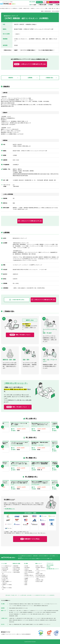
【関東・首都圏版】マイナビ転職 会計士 (7, 582)
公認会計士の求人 (26, 8)
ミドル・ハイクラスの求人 (45, 604)
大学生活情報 (49, 611)
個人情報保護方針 (27, 634)
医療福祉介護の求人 (45, 606)
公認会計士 (27, 569)
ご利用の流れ (5, 571)
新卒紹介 (28, 618)
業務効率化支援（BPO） (18, 624)
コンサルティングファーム (29, 577)
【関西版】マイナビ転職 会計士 (7, 585)
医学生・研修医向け (28, 604)
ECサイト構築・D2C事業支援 (45, 612)
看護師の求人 (20, 620)
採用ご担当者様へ (33, 2)
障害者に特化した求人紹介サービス (23, 606)
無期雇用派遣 (42, 620)
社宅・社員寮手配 (40, 624)
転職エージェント (33, 618)
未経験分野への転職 (40, 580)
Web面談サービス (5, 580)
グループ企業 (21, 634)
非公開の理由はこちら (10, 509)
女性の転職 (29, 595)
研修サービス (11, 624)
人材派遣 (11, 618)
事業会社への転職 (39, 574)
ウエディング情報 (19, 612)
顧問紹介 (11, 620)
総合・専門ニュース (20, 611)
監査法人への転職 (39, 566)
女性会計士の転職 (39, 581)
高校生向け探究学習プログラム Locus (22, 608)
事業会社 (26, 580)
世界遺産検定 (25, 612)
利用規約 (48, 567)
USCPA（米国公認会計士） (30, 572)
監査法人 (26, 574)
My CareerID (11, 614)
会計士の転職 (46, 618)
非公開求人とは (5, 575)
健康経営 (28, 624)
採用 (18, 634)
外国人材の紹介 (12, 622)
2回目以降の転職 (5, 569)
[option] (40, 427)
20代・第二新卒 (24, 618)
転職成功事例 (16, 566)
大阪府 (26, 583)
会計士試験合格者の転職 (40, 575)
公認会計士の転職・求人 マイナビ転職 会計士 (9, 8)
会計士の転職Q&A (17, 567)
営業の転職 (8, 595)
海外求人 (39, 604)
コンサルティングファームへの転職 (41, 571)
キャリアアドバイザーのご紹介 (7, 573)
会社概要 (3, 634)
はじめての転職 (5, 567)
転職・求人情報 (34, 604)
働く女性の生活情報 (55, 611)
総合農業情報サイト (31, 612)
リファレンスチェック (47, 624)
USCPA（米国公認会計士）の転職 (41, 578)
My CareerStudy (53, 612)
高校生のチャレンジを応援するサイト (30, 611)
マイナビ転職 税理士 (51, 595)
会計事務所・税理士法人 (29, 575)
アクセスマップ (50, 563)
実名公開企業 (27, 567)
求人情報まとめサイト (13, 611)
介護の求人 (47, 620)
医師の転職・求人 (32, 620)
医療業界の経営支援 (53, 620)
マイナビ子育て (37, 612)
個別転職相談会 (5, 577)
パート (55, 604)
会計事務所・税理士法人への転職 (41, 568)
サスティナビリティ (13, 634)
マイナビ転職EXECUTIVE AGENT (39, 595)
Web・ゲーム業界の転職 (17, 618)
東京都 (26, 581)
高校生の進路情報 (12, 608)
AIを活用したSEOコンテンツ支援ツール (44, 614)
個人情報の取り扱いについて (53, 569)
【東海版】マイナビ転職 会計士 (7, 588)
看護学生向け (22, 604)
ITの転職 (13, 595)
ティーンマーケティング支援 (41, 611)
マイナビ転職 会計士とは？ (7, 566)
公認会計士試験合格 (28, 571)
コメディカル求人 (25, 620)
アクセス (7, 634)
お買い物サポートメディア (26, 614)
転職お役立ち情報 (17, 569)
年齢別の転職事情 (17, 572)
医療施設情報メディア (17, 614)
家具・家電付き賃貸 (34, 614)
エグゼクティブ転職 (40, 618)
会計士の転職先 (16, 571)
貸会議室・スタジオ (33, 624)
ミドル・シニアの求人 (13, 606)
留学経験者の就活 (16, 604)
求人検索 (20, 8)
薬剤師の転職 (15, 620)
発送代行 (24, 624)
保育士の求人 (37, 620)
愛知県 (26, 585)
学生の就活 (11, 604)
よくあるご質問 (5, 578)
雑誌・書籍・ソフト (12, 612)
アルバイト (52, 604)
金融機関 (26, 578)
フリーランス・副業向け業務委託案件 (35, 606)
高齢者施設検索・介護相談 (13, 616)
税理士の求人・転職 (52, 618)
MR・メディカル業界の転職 (21, 595)
